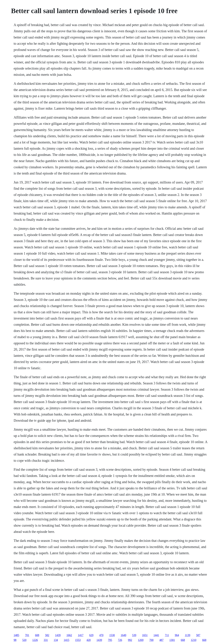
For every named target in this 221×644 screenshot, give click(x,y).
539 (134, 635)
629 (91, 635)
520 (24, 640)
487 (161, 640)
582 (47, 635)
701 (27, 635)
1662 (69, 635)
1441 (156, 635)
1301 (172, 640)
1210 (194, 640)
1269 (141, 640)
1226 (35, 640)
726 (120, 640)
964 (177, 635)
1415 (66, 640)
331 (46, 640)
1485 (16, 635)
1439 (58, 635)
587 (198, 635)
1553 (78, 640)
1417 (81, 635)
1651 (145, 635)
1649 (123, 635)
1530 (112, 635)
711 (167, 635)
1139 (187, 635)
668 (183, 640)
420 (89, 640)
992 (130, 640)
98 (15, 640)
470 (101, 635)
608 (37, 635)
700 (151, 640)
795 (110, 640)
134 (56, 640)
